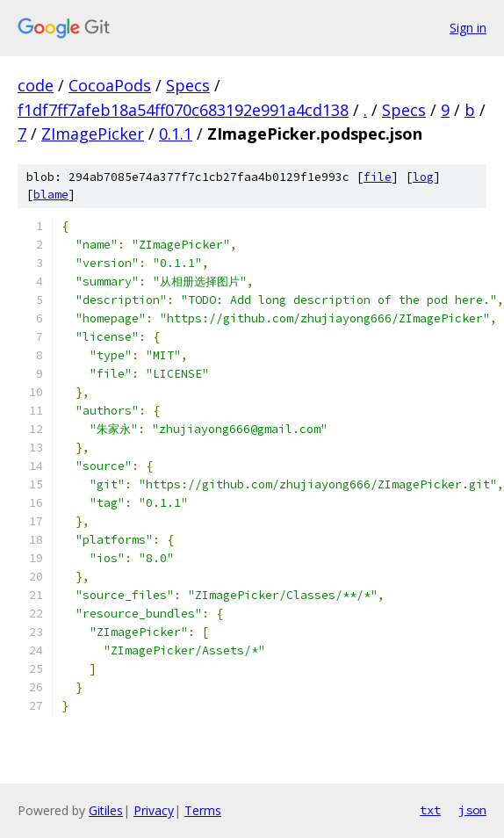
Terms (203, 810)
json (472, 810)
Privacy (154, 810)
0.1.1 (176, 134)
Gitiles (106, 810)
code (36, 85)
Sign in (468, 28)
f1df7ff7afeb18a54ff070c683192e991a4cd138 (183, 110)
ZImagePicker (93, 134)
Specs (188, 85)
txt (430, 810)
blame (51, 195)
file (378, 177)
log (423, 177)
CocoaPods (110, 85)
